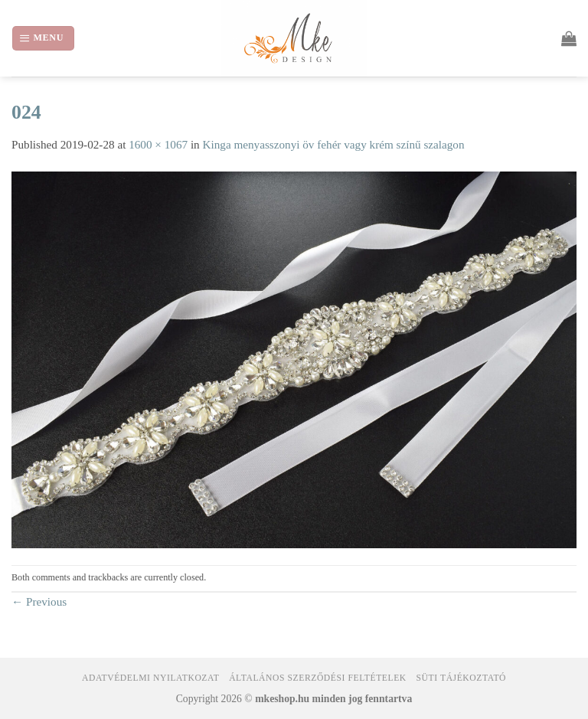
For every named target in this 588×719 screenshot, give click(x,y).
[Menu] (43, 38)
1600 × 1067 (158, 144)
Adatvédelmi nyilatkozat (150, 678)
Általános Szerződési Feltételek (318, 678)
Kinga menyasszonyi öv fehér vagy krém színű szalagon (334, 144)
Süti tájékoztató (461, 678)
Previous (39, 601)
